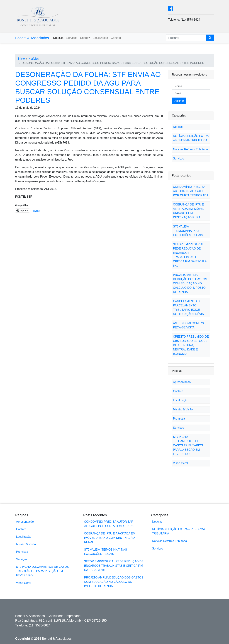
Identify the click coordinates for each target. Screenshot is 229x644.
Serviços (72, 38)
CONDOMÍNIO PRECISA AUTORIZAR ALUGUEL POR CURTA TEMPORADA (191, 191)
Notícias (58, 38)
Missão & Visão (183, 409)
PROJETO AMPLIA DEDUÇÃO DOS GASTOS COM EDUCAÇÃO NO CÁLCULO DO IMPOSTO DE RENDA (190, 283)
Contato (116, 38)
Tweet (36, 211)
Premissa (179, 419)
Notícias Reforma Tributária (190, 149)
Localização (100, 38)
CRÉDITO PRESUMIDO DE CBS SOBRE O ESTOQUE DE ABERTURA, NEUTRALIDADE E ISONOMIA (191, 345)
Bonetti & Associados (32, 38)
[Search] (186, 38)
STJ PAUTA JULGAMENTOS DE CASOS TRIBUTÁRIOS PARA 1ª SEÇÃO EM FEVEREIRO (188, 445)
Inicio (21, 59)
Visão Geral (180, 463)
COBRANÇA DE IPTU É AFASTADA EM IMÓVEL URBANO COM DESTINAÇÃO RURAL (110, 538)
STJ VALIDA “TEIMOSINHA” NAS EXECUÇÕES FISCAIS (188, 231)
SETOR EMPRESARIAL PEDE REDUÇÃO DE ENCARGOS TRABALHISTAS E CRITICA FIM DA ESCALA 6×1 (114, 566)
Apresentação (182, 382)
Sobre (84, 38)
